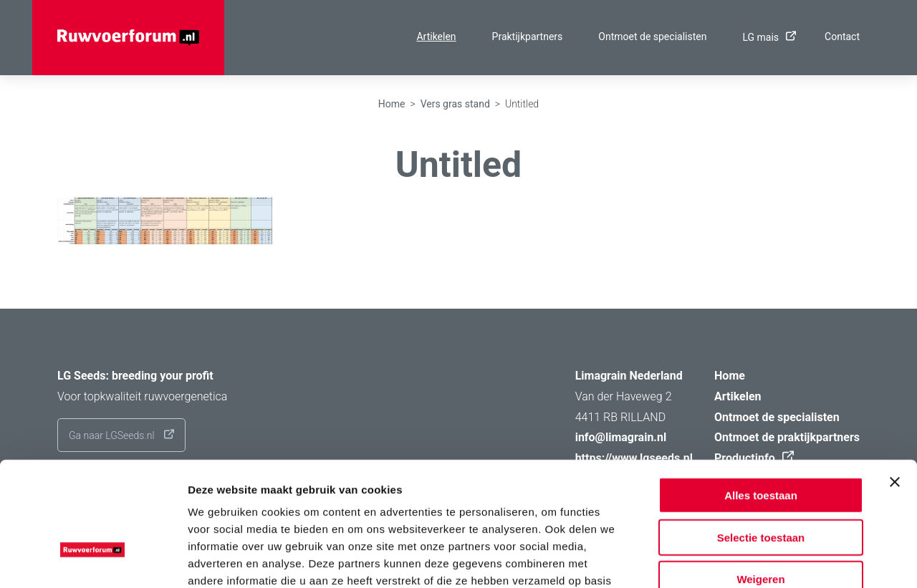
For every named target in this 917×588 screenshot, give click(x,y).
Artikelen (436, 37)
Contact (842, 37)
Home (392, 104)
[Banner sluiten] (895, 386)
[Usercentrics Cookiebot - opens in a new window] (93, 560)
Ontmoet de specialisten (652, 37)
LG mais (765, 37)
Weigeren (760, 483)
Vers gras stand (455, 104)
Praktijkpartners (528, 37)
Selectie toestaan (761, 442)
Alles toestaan (761, 399)
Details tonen (774, 560)
